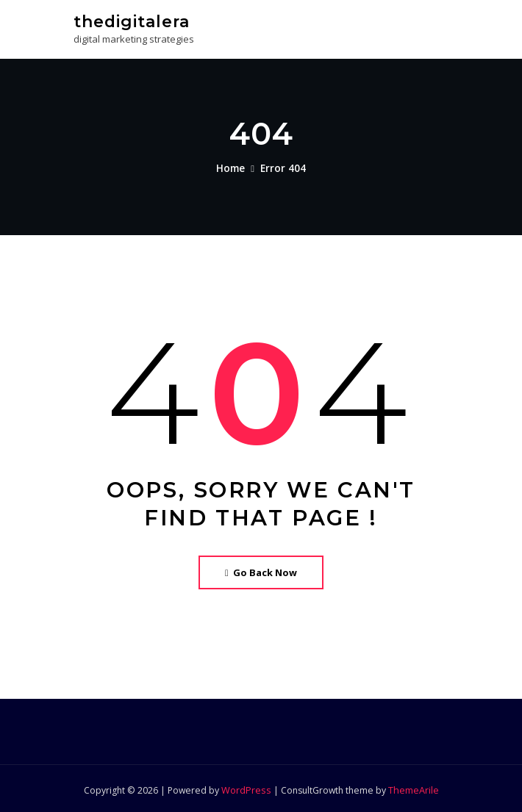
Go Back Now (261, 570)
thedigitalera (130, 20)
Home (232, 167)
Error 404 (283, 167)
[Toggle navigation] (429, 27)
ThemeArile (412, 787)
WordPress (246, 787)
